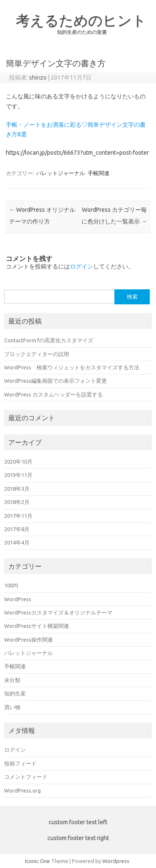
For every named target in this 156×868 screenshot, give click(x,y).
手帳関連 (99, 173)
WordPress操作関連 (28, 640)
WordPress (18, 599)
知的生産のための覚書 (82, 32)
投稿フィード (20, 763)
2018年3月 (17, 489)
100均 (11, 585)
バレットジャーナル (61, 173)
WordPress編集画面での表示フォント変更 (56, 381)
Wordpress (116, 861)
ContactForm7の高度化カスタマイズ (49, 340)
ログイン (82, 266)
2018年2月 (17, 502)
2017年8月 (17, 529)
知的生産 (15, 693)
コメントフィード (26, 777)
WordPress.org (22, 790)
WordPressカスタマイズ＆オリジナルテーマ (58, 612)
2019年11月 (18, 475)
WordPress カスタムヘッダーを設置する (53, 394)
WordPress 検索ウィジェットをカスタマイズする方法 (72, 367)
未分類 (12, 680)
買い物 (12, 707)
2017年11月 (18, 516)
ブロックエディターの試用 (37, 354)
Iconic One (37, 861)
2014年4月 (17, 542)
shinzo (38, 78)
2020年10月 (18, 462)
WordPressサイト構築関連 (37, 626)
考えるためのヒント (81, 20)
